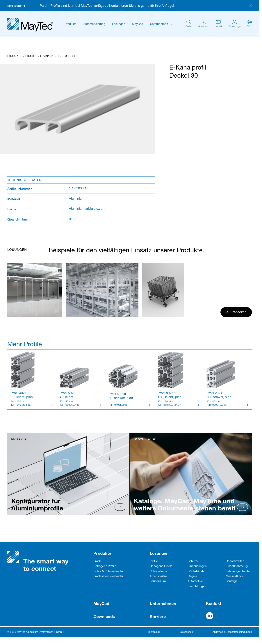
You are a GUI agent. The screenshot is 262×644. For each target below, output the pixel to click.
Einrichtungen (197, 587)
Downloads (104, 616)
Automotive (195, 582)
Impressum (154, 632)
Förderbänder (197, 572)
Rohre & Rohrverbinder (108, 572)
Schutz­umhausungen (197, 564)
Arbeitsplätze (158, 577)
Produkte (71, 24)
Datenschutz (187, 632)
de (248, 27)
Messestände (235, 577)
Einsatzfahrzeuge (237, 567)
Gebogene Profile (105, 567)
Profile (31, 56)
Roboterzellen (235, 562)
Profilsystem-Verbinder (108, 577)
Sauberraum (158, 582)
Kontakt (214, 603)
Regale (192, 577)
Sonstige (232, 582)
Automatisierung (94, 24)
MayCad (138, 24)
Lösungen (119, 24)
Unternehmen (159, 24)
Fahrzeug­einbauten (239, 572)
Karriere (158, 616)
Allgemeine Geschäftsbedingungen (232, 632)
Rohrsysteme (158, 572)
